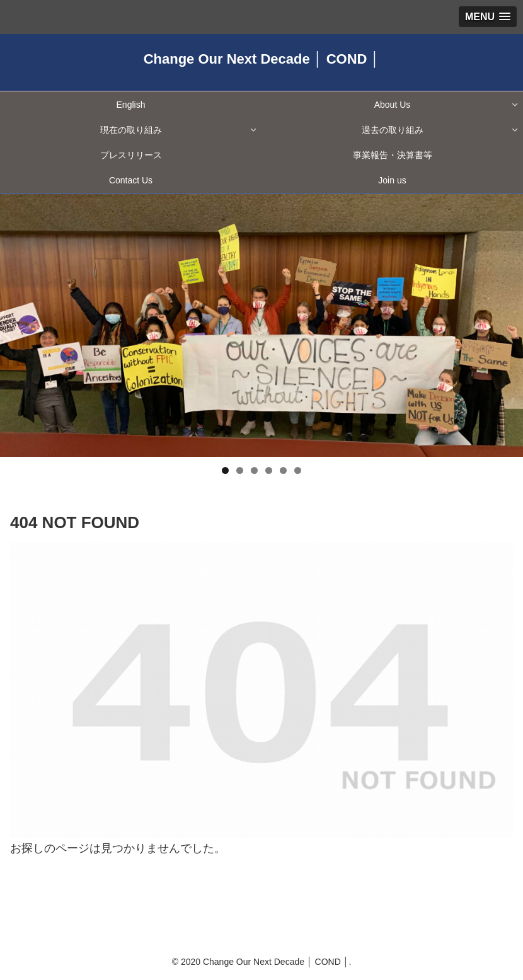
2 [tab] (240, 470)
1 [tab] (225, 470)
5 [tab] (283, 470)
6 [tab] (298, 470)
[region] (261, 326)
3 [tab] (254, 470)
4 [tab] (269, 470)
